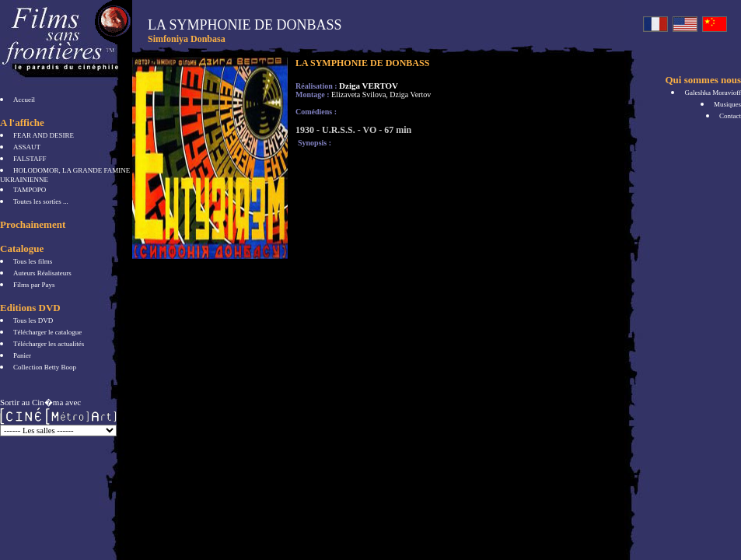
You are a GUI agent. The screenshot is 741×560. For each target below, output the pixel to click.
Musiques (727, 104)
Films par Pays (34, 285)
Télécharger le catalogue (47, 332)
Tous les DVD (33, 320)
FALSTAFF (30, 159)
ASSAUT (27, 147)
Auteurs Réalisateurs (42, 273)
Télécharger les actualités (49, 344)
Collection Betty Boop (45, 367)
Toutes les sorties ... (41, 201)
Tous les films (33, 261)
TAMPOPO (30, 190)
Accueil (24, 100)
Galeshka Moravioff (713, 93)
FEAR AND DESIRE (44, 135)
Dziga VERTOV (369, 86)
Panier (22, 355)
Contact (730, 116)
